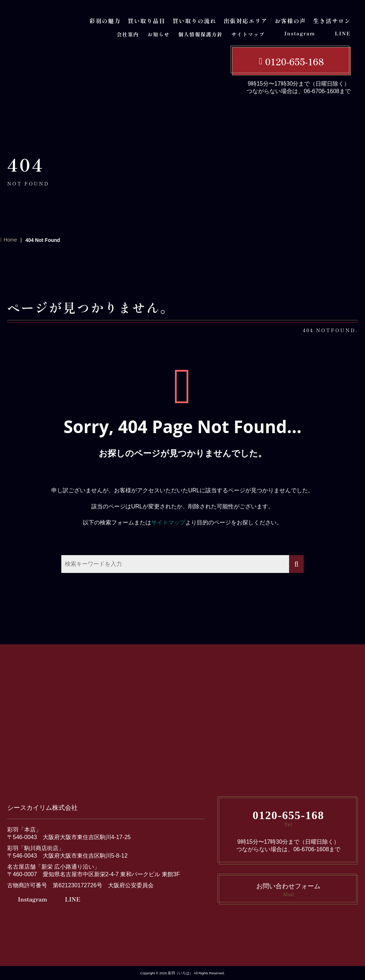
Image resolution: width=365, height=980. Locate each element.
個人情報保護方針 (201, 34)
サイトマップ (248, 34)
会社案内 (128, 34)
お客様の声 (290, 21)
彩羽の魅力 (105, 21)
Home (10, 240)
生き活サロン (332, 21)
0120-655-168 (295, 61)
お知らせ (159, 34)
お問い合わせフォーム (288, 890)
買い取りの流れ (194, 21)
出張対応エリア (245, 21)
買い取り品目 (146, 21)
